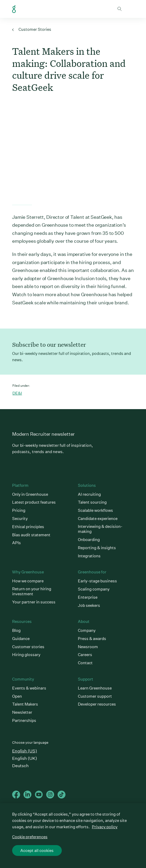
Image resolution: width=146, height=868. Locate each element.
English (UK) (25, 758)
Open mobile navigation (130, 9)
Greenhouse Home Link (14, 9)
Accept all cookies (37, 850)
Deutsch (20, 766)
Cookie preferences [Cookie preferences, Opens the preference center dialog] (30, 837)
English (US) (25, 751)
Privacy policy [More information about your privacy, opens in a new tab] (105, 827)
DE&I (17, 393)
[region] (73, 836)
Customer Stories (32, 29)
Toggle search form (120, 9)
